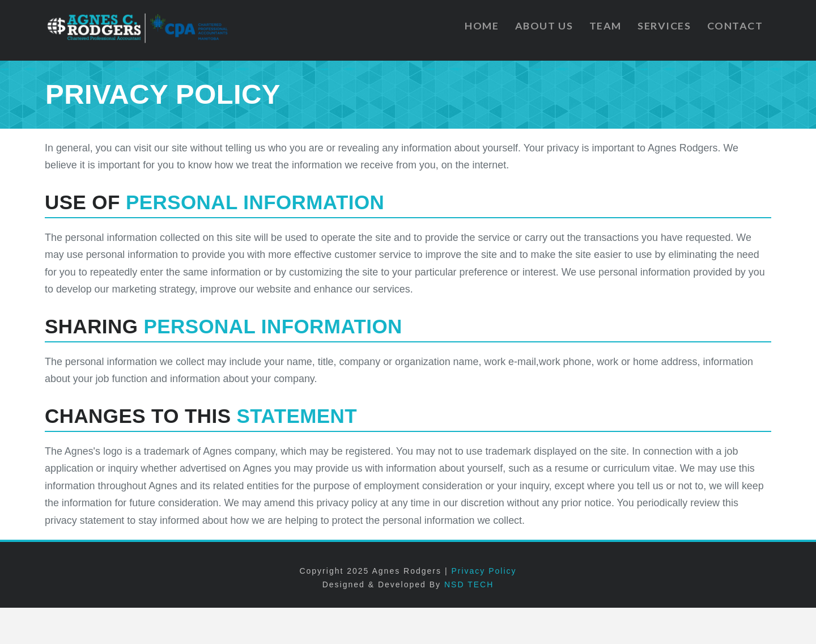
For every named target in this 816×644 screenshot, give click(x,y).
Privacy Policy (484, 571)
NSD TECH (469, 584)
